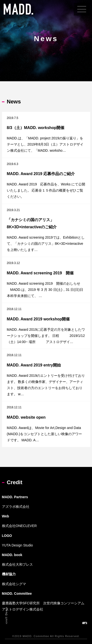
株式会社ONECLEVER (19, 526)
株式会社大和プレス (17, 564)
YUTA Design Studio (18, 545)
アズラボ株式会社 (16, 507)
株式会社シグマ (14, 584)
